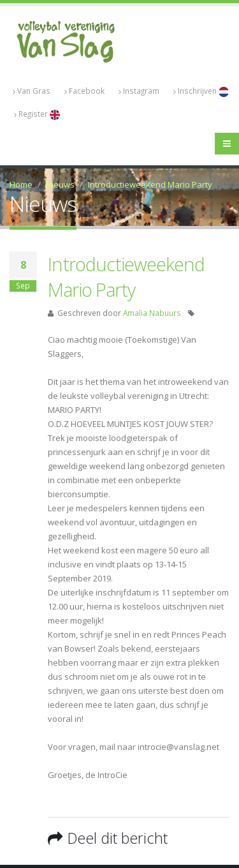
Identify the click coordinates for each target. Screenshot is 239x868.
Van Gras (32, 91)
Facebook (84, 91)
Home (21, 184)
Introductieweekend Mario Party (150, 184)
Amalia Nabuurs (152, 313)
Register (37, 114)
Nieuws (60, 184)
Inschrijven (201, 91)
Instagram (139, 91)
